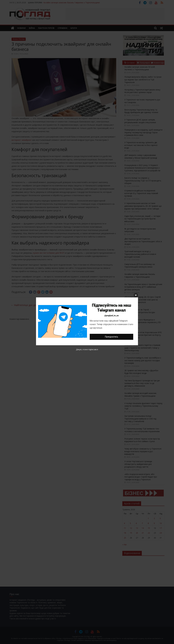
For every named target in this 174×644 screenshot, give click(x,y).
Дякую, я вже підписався (87, 349)
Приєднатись (111, 337)
